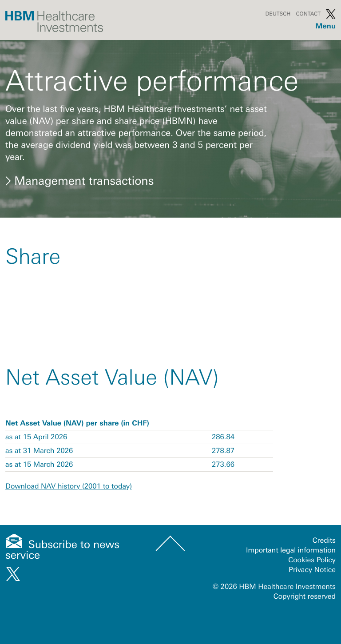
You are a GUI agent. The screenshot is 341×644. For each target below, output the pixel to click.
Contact (308, 14)
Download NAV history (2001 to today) (69, 486)
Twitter (331, 14)
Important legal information (291, 550)
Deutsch (278, 14)
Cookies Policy (312, 560)
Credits (324, 541)
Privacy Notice (312, 570)
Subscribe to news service (62, 550)
